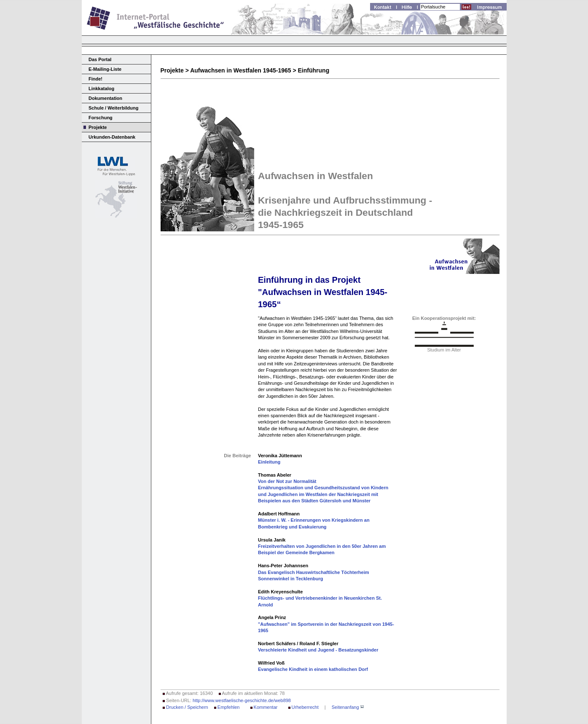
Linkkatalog (101, 88)
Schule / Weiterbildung (113, 108)
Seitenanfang (345, 707)
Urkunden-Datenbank (112, 137)
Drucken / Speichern (187, 707)
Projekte (98, 127)
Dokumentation (105, 98)
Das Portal (100, 59)
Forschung (101, 118)
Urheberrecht (305, 707)
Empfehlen (229, 707)
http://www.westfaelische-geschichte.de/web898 (242, 700)
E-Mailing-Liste (105, 69)
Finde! (95, 79)
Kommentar (266, 707)
